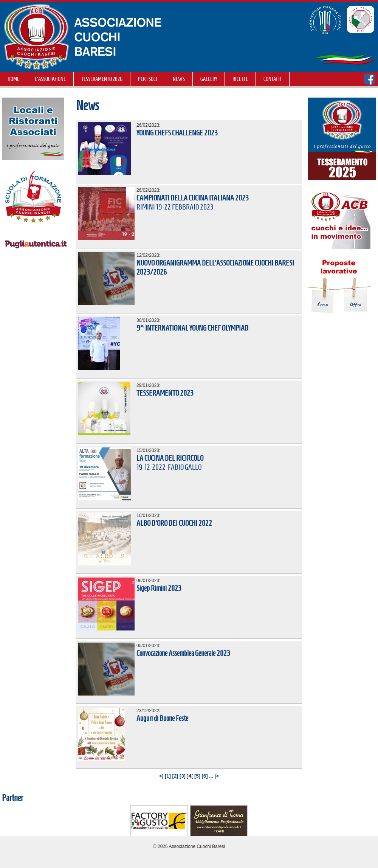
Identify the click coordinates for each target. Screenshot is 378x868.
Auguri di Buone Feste (162, 718)
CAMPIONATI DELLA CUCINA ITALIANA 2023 (193, 198)
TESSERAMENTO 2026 (102, 79)
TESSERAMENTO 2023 (165, 393)
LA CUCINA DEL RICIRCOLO (170, 458)
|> (217, 776)
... (211, 776)
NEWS (179, 79)
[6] (205, 776)
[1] (168, 776)
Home (13, 79)
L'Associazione (50, 79)
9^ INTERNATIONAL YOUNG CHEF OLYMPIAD (192, 328)
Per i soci (148, 79)
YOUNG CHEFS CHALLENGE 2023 (177, 133)
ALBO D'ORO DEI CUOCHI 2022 (174, 523)
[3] (183, 776)
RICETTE (240, 79)
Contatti (273, 79)
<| (161, 776)
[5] (197, 776)
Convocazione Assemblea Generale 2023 (183, 653)
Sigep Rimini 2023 (159, 588)
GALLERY (209, 79)
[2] (175, 776)
